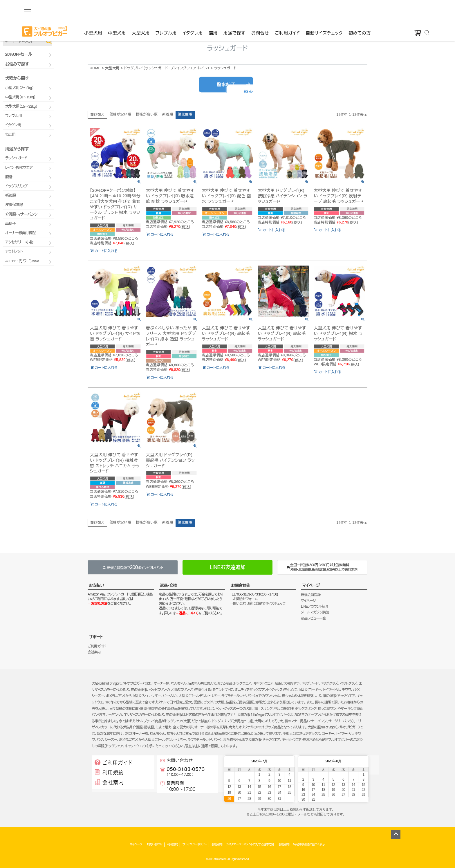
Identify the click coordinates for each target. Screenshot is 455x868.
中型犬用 (117, 9)
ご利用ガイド (287, 9)
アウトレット (14, 251)
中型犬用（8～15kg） (20, 97)
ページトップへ (396, 834)
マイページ (311, 585)
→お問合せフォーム (244, 599)
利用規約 (173, 844)
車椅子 (11, 224)
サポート (96, 637)
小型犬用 (93, 9)
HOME (95, 68)
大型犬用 (141, 9)
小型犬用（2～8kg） (19, 88)
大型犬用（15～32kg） (21, 106)
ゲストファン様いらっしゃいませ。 (111, 20)
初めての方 (360, 9)
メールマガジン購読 (315, 612)
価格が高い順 (147, 114)
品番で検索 (11, 31)
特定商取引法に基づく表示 (309, 844)
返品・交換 (168, 585)
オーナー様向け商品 (21, 233)
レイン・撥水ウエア (19, 168)
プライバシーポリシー (195, 844)
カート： (228, 20)
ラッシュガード (16, 158)
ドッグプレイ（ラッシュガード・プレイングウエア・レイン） (167, 68)
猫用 (213, 9)
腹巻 (9, 177)
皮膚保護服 (14, 205)
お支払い (96, 585)
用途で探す (234, 9)
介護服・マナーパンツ (21, 214)
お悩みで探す (17, 64)
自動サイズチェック (324, 9)
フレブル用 (166, 9)
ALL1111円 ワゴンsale (22, 261)
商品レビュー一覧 (313, 618)
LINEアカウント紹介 (315, 607)
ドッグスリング (16, 186)
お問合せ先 (241, 585)
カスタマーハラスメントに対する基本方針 (250, 844)
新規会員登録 (311, 595)
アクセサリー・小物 (19, 242)
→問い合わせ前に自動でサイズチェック (258, 604)
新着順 (168, 114)
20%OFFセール (19, 54)
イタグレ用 (193, 9)
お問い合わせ (155, 844)
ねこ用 (10, 135)
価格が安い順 (120, 114)
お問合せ (260, 9)
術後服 (11, 195)
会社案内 (94, 652)
